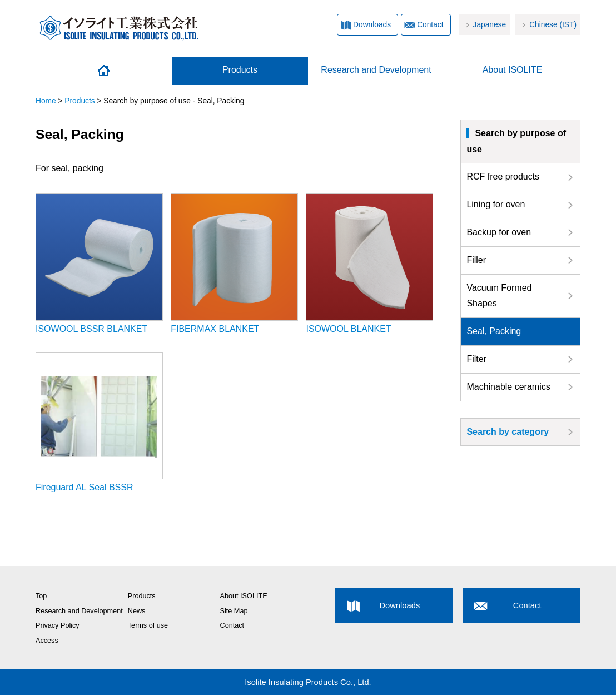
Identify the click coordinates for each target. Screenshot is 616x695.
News (137, 611)
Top (41, 596)
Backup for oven (499, 232)
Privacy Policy (58, 625)
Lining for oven (496, 204)
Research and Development (376, 70)
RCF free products (503, 177)
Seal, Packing (494, 331)
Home (104, 71)
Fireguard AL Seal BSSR (99, 422)
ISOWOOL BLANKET (369, 264)
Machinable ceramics (508, 387)
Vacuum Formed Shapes (499, 296)
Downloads (372, 25)
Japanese (490, 25)
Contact (430, 25)
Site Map (234, 611)
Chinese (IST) (553, 25)
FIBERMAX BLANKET (234, 264)
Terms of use (148, 625)
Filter (476, 359)
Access (47, 641)
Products (240, 70)
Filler (476, 260)
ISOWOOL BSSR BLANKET (99, 264)
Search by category (508, 432)
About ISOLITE (513, 70)
